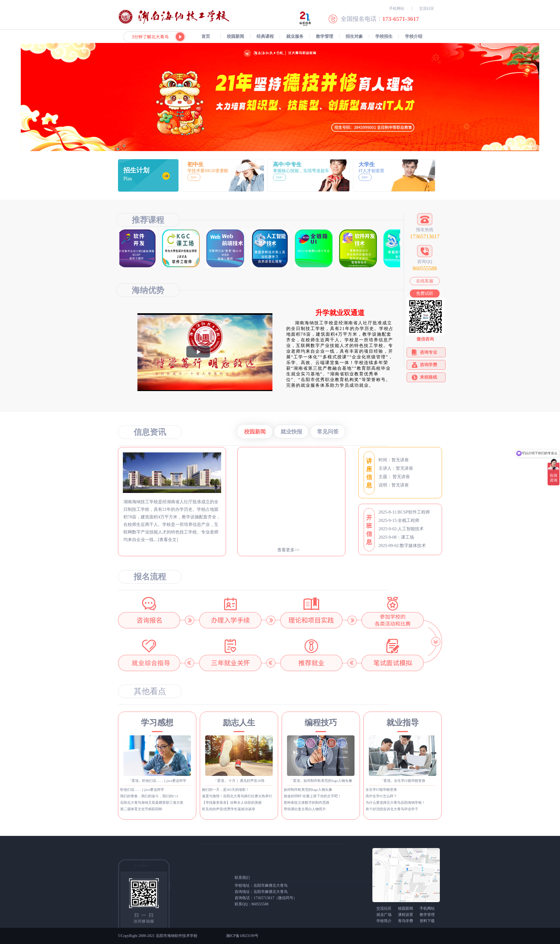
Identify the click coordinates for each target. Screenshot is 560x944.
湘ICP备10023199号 (242, 936)
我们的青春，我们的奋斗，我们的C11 (149, 796)
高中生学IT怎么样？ (381, 796)
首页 (206, 36)
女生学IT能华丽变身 (381, 790)
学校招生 (384, 36)
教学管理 (325, 36)
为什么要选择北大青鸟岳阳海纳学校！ (395, 803)
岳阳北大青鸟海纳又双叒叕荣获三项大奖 (152, 803)
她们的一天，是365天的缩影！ (226, 790)
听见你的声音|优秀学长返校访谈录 (229, 809)
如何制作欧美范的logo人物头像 (308, 790)
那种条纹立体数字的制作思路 (307, 803)
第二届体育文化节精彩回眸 (141, 809)
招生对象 (354, 36)
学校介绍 (414, 36)
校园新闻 (235, 36)
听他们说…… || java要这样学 (142, 790)
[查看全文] (168, 540)
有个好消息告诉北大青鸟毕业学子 (392, 809)
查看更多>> (288, 550)
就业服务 (295, 36)
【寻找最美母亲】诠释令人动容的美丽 (232, 803)
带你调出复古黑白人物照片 (305, 809)
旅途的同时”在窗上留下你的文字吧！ (313, 796)
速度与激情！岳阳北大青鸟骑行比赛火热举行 (237, 796)
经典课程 (265, 36)
